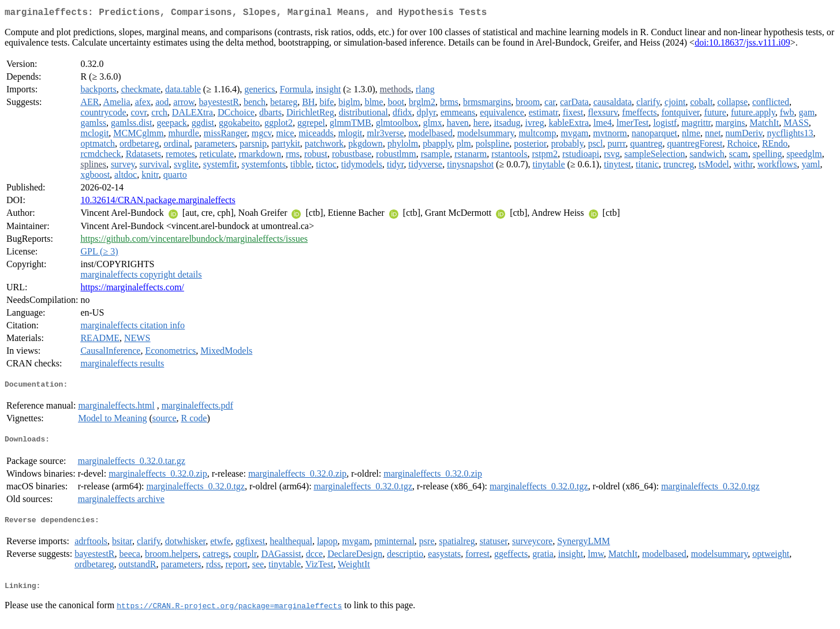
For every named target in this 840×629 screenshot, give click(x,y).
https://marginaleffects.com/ (132, 289)
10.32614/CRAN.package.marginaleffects (158, 202)
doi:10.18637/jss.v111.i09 (742, 45)
